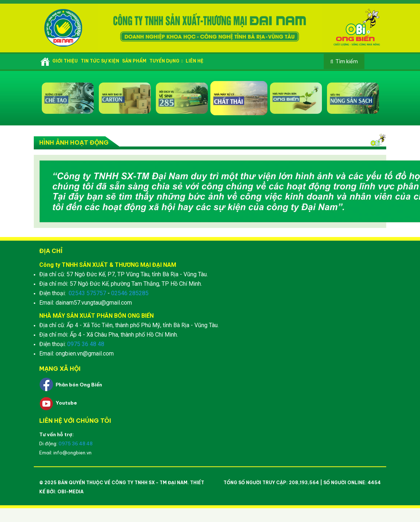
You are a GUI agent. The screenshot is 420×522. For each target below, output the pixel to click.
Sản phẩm (134, 61)
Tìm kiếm (347, 61)
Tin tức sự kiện (100, 61)
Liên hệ (195, 61)
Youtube (66, 403)
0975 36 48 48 (86, 344)
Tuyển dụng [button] (166, 61)
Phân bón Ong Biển (79, 385)
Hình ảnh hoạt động (74, 142)
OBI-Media (70, 492)
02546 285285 (130, 293)
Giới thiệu (65, 61)
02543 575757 (87, 293)
